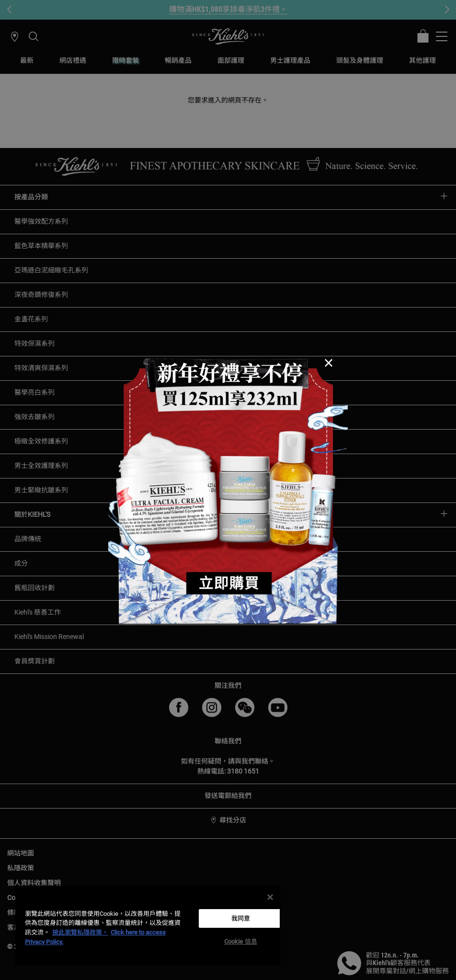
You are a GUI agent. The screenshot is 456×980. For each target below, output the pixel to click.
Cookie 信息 (241, 941)
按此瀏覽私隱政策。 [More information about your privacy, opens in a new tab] (80, 932)
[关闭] (270, 897)
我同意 (241, 918)
